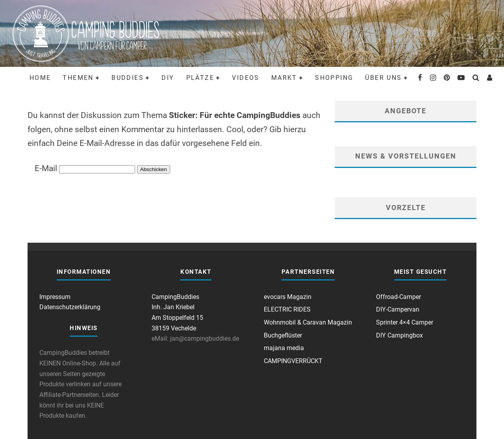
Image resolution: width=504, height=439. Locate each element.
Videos (246, 78)
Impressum (55, 297)
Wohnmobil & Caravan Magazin (308, 322)
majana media (284, 348)
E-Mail (46, 168)
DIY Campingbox (399, 335)
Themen (78, 78)
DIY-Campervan (398, 309)
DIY (168, 78)
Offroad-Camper (398, 297)
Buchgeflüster (283, 335)
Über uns (383, 78)
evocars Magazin (288, 297)
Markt (284, 78)
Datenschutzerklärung (70, 307)
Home (40, 78)
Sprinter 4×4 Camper (405, 322)
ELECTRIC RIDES (287, 309)
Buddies (128, 78)
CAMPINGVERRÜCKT (293, 361)
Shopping (334, 78)
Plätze (200, 78)
